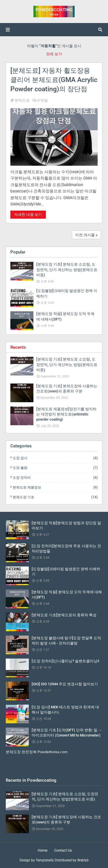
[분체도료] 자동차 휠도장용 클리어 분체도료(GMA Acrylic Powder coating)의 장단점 (54, 80)
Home (43, 850)
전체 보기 (54, 54)
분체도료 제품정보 (55, 487)
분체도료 (22, 100)
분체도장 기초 (55, 497)
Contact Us (63, 850)
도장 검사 (55, 458)
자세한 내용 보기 (28, 214)
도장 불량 (55, 468)
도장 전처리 (55, 478)
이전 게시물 (85, 235)
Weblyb (83, 860)
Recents (18, 347)
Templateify (45, 860)
